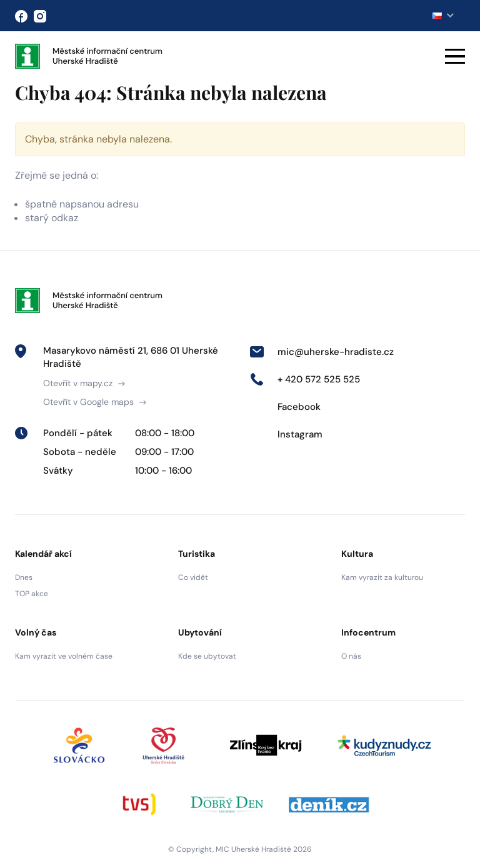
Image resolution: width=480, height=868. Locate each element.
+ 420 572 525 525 (305, 379)
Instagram (286, 434)
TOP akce (32, 594)
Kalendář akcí (43, 554)
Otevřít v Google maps (95, 402)
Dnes (24, 577)
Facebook (285, 407)
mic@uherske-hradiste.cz (322, 352)
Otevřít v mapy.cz (84, 383)
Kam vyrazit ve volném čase (64, 656)
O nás (351, 656)
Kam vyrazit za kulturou (382, 577)
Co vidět (193, 577)
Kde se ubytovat (207, 656)
